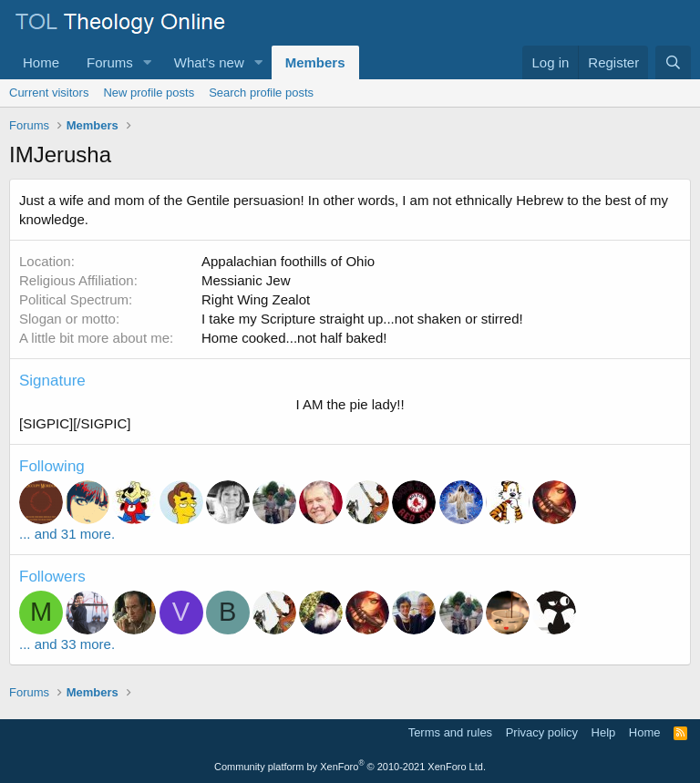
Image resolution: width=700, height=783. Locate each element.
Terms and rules (450, 732)
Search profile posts (261, 93)
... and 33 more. (67, 644)
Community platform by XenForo (350, 767)
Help (604, 732)
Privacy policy (542, 732)
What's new (209, 62)
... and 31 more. (67, 534)
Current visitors (49, 93)
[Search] (673, 62)
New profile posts (149, 93)
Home (41, 62)
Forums (110, 62)
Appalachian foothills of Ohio (288, 261)
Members (315, 62)
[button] (148, 62)
